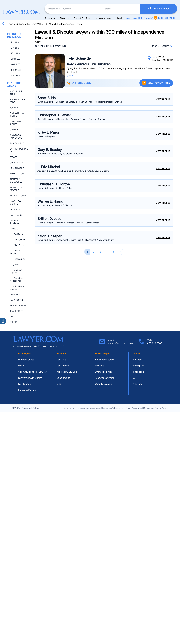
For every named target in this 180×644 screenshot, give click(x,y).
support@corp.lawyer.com (121, 343)
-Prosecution (17, 259)
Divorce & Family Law (16, 137)
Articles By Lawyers (67, 372)
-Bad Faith (16, 234)
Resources (50, 18)
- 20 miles (15, 59)
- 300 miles (16, 75)
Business (15, 108)
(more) (70, 76)
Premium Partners (28, 390)
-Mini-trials (17, 245)
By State (99, 366)
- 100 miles (15, 70)
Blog (59, 384)
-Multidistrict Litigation (17, 288)
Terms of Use (119, 408)
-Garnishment (18, 240)
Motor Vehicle (18, 306)
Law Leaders (25, 384)
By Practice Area (104, 372)
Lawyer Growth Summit (31, 378)
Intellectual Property (17, 189)
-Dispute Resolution (15, 222)
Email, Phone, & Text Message (138, 408)
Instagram (138, 366)
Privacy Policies (161, 408)
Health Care (17, 168)
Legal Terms (63, 366)
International (18, 196)
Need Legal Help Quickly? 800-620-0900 (150, 18)
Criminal (15, 130)
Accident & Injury (16, 93)
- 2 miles (14, 42)
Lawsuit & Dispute (15, 202)
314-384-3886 (79, 83)
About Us (64, 18)
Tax (11, 317)
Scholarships (63, 378)
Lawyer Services (27, 360)
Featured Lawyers (104, 378)
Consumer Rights (16, 123)
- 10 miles (15, 53)
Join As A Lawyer (104, 18)
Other (13, 322)
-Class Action (16, 215)
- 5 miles (14, 48)
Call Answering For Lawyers (33, 372)
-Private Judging (15, 252)
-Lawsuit (14, 229)
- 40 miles (15, 64)
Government (17, 163)
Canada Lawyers (104, 384)
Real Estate (16, 311)
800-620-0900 (155, 343)
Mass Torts (16, 300)
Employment (17, 143)
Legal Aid (61, 360)
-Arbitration (15, 209)
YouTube (138, 384)
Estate (13, 157)
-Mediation (15, 295)
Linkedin (138, 360)
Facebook (138, 372)
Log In (120, 18)
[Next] (120, 252)
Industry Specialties (16, 180)
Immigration (17, 174)
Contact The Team (82, 18)
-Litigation (14, 264)
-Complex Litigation (16, 271)
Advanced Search (104, 360)
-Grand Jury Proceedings (17, 279)
